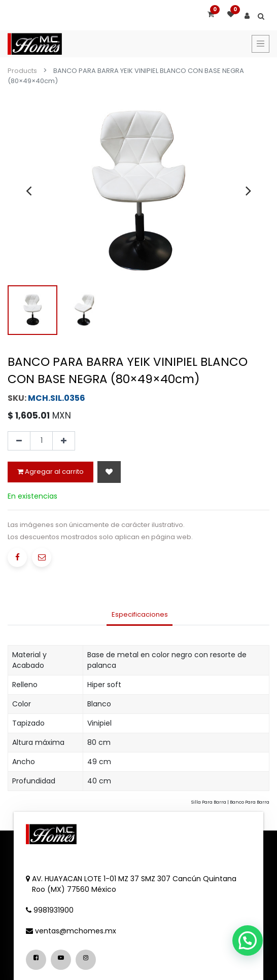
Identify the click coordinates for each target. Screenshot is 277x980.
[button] (109, 472)
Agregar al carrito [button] (50, 472)
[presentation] (29, 191)
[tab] (140, 615)
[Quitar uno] (19, 441)
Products (22, 71)
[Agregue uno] (64, 441)
